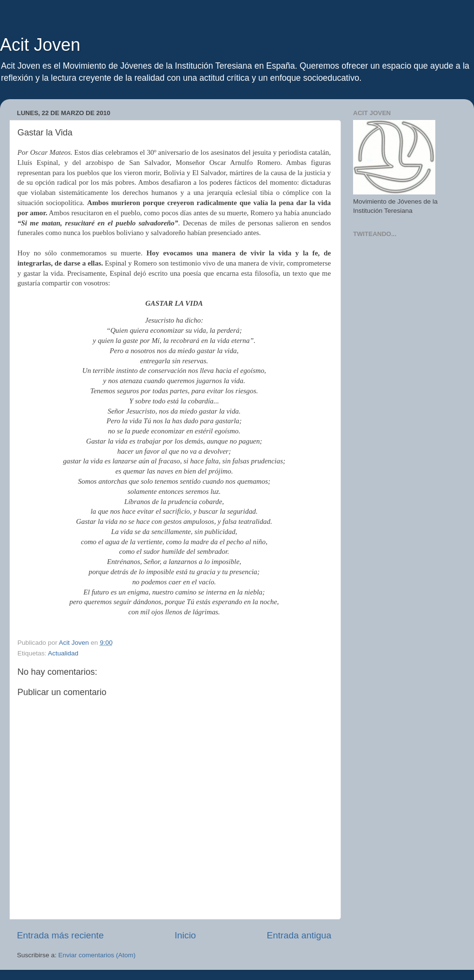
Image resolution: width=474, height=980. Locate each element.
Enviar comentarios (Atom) (97, 955)
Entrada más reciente (60, 935)
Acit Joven (40, 45)
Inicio (185, 935)
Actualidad (63, 653)
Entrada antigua (299, 935)
